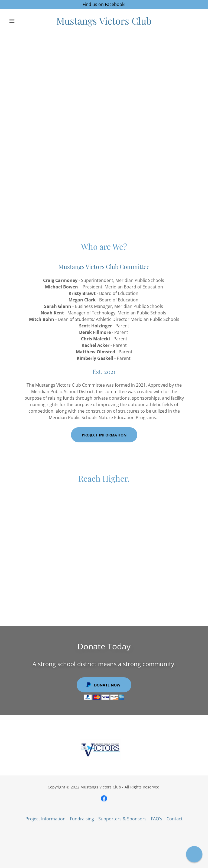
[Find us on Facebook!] (104, 4)
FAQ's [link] (157, 819)
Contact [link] (175, 819)
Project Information (104, 435)
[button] (21, 21)
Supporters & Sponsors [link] (122, 819)
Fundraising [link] (82, 819)
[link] (104, 23)
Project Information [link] (45, 819)
